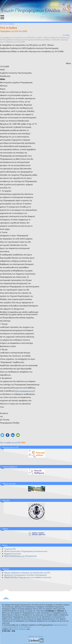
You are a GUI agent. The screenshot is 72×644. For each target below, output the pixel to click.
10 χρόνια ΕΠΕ (10, 549)
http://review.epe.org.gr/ (25, 391)
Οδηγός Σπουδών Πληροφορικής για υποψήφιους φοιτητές (28, 577)
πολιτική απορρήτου (19, 629)
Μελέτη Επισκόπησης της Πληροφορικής (20, 556)
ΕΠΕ (1, 24)
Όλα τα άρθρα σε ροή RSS (13, 443)
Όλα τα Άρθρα (9, 24)
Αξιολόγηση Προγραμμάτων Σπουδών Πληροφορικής (25, 575)
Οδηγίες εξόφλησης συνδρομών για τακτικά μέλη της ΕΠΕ (27, 573)
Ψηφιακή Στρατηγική (12, 554)
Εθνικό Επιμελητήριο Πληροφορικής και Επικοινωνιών (26, 551)
